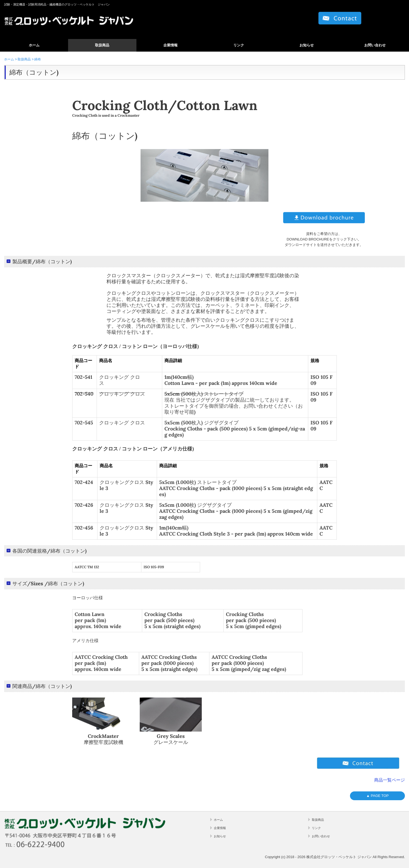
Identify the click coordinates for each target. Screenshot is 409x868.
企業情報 (170, 45)
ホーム (34, 45)
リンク (239, 45)
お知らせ (307, 45)
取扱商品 (102, 45)
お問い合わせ (375, 45)
